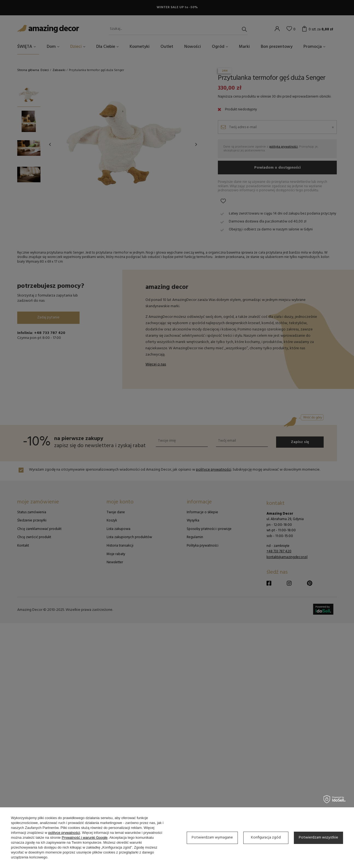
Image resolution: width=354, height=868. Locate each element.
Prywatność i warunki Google (85, 838)
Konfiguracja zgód (266, 838)
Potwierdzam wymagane (212, 838)
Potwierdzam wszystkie (318, 838)
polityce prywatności (64, 833)
